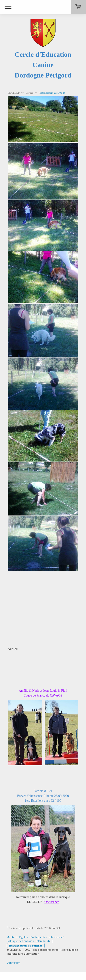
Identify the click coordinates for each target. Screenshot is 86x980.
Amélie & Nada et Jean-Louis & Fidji (43, 691)
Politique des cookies (20, 941)
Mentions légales (17, 937)
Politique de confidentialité (47, 937)
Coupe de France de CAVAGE (43, 696)
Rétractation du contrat (26, 946)
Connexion (14, 963)
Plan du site (44, 941)
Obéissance (52, 902)
